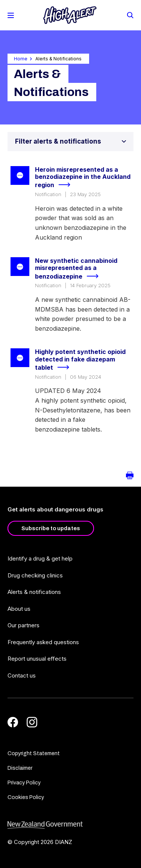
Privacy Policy (24, 783)
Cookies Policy (26, 797)
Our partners (23, 625)
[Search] (130, 15)
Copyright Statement (34, 753)
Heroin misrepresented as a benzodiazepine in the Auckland (83, 178)
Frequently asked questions (43, 642)
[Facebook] (13, 722)
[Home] (70, 15)
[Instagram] (32, 722)
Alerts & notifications (34, 592)
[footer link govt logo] (70, 825)
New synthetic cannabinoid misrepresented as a (76, 269)
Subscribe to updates (51, 528)
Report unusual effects (37, 659)
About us (19, 609)
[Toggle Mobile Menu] (11, 15)
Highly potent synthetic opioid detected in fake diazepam (80, 360)
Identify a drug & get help (40, 558)
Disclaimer (20, 768)
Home (21, 59)
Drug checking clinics (35, 575)
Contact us (22, 675)
